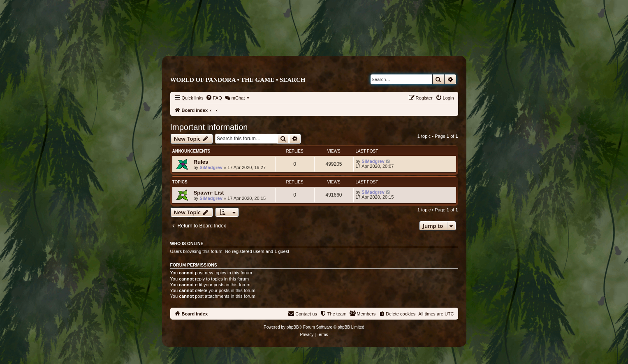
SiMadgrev (211, 167)
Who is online (187, 243)
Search (293, 80)
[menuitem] (214, 98)
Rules (201, 162)
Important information (209, 127)
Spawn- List (209, 193)
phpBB (293, 327)
